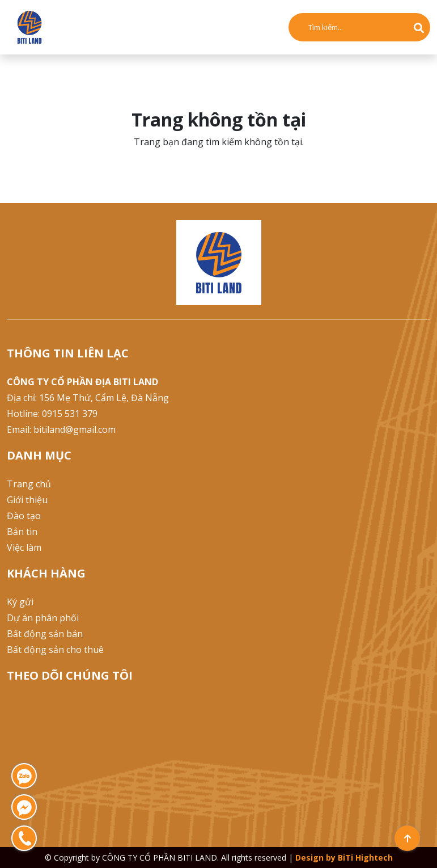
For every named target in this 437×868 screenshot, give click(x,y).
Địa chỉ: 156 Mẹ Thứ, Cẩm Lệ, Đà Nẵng (88, 398)
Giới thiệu (27, 500)
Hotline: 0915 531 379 (52, 414)
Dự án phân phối (43, 618)
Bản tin (22, 532)
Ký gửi (20, 602)
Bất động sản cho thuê (55, 650)
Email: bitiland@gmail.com (61, 429)
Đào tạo (24, 516)
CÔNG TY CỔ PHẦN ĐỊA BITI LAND (82, 382)
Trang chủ (29, 484)
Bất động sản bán (45, 634)
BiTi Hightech (365, 858)
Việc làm (24, 547)
